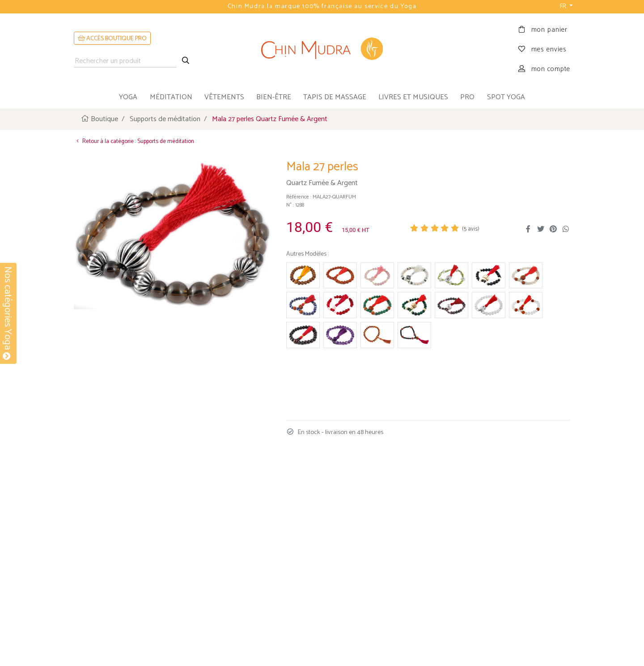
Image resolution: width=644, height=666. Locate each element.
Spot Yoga (506, 97)
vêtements (224, 97)
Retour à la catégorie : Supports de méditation (134, 141)
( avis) (471, 229)
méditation (171, 97)
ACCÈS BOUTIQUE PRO (112, 39)
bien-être (274, 97)
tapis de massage (335, 97)
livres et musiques (413, 97)
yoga (128, 97)
